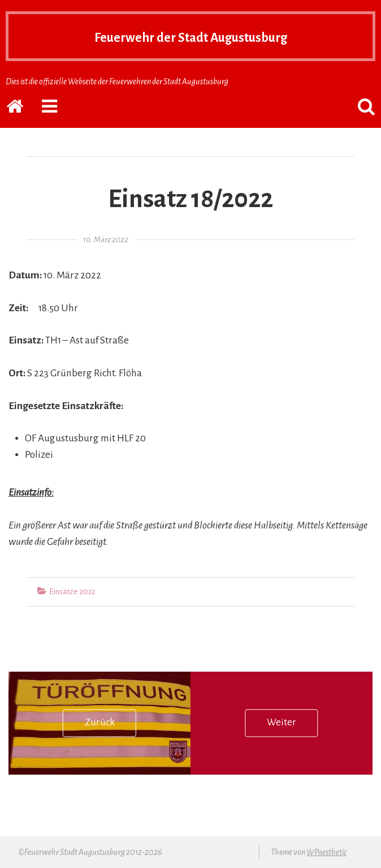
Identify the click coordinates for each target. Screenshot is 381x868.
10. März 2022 (106, 240)
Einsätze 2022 (72, 592)
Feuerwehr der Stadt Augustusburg (190, 36)
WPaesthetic (326, 852)
